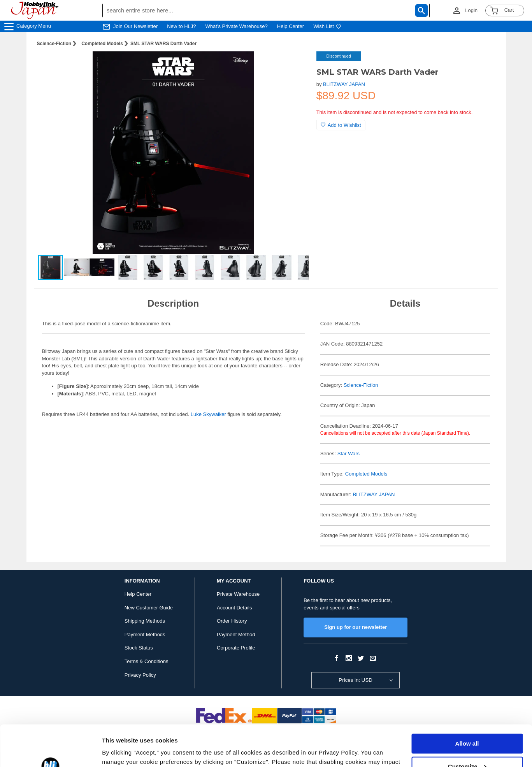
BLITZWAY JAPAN (344, 84)
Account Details (234, 608)
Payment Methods (145, 634)
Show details (120, 752)
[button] (295, 65)
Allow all (467, 703)
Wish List (327, 26)
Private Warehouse (238, 594)
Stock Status (139, 648)
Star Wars (349, 454)
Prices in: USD (356, 680)
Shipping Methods (145, 621)
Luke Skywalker (208, 414)
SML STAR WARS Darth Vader (163, 44)
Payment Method (236, 634)
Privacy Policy (140, 675)
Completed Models (102, 44)
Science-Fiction (54, 44)
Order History (232, 621)
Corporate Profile (236, 648)
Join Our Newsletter (135, 26)
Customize (467, 725)
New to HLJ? (181, 26)
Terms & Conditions (147, 661)
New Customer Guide (149, 608)
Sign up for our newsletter (356, 627)
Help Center (291, 26)
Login (471, 10)
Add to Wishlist (341, 125)
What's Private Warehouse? (237, 26)
